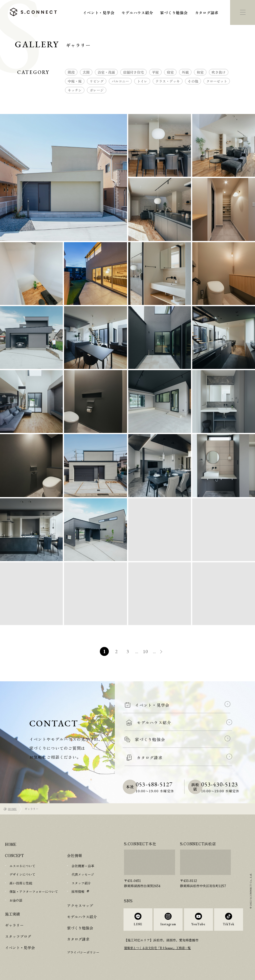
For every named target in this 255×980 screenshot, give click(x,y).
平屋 (155, 72)
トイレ (142, 81)
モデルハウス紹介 (137, 13)
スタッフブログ (18, 936)
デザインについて (22, 874)
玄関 (86, 72)
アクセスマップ (80, 905)
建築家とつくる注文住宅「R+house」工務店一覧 (160, 952)
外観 (185, 72)
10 (146, 651)
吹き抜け (219, 72)
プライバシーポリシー (83, 952)
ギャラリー (14, 925)
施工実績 (12, 913)
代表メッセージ (83, 874)
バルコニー (120, 81)
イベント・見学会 (99, 13)
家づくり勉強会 (174, 13)
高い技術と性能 (21, 883)
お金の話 (16, 900)
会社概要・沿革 (83, 866)
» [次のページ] (165, 652)
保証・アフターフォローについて (34, 891)
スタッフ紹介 (81, 883)
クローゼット (217, 81)
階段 (71, 72)
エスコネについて (22, 866)
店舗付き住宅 (133, 72)
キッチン (75, 90)
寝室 (170, 72)
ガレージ (97, 90)
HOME (12, 809)
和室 (200, 72)
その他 (193, 81)
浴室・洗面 (106, 72)
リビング (97, 81)
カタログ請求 (207, 13)
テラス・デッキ (168, 81)
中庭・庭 (75, 81)
